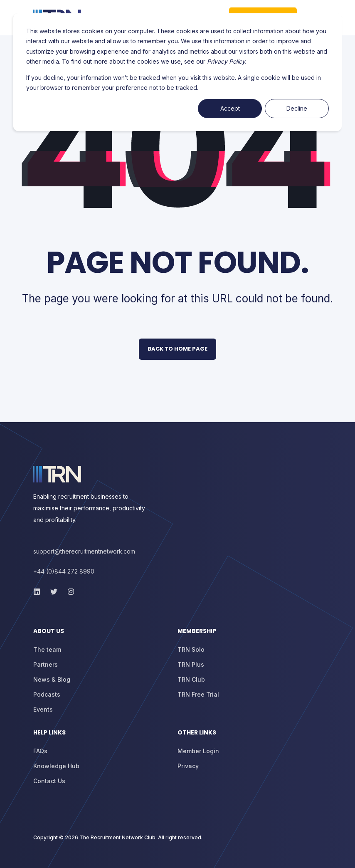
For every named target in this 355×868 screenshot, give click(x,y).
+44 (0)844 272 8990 (64, 571)
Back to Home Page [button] (177, 349)
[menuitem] (103, 635)
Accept (230, 108)
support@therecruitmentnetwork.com (84, 551)
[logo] (57, 474)
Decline (297, 108)
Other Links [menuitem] (197, 733)
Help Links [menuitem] (49, 733)
